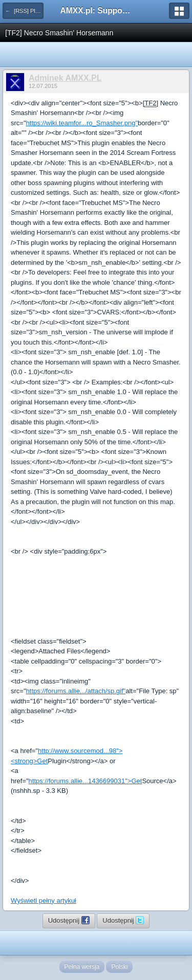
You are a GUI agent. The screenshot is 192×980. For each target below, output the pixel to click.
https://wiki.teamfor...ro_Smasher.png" (82, 123)
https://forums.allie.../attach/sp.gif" (76, 691)
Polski (119, 967)
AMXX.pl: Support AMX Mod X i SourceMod (96, 10)
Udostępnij (69, 920)
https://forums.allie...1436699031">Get (86, 781)
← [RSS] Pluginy (24, 11)
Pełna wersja (82, 967)
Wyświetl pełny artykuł (44, 901)
